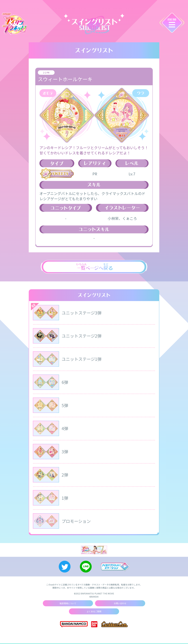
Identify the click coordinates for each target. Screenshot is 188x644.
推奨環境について (68, 604)
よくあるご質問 (94, 612)
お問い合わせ (120, 604)
